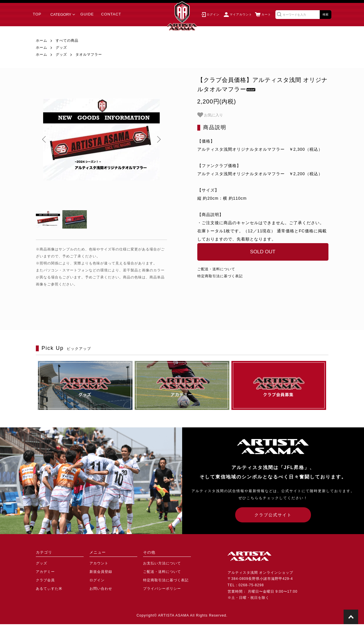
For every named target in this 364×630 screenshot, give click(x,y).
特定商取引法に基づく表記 (220, 276)
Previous (45, 139)
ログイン (97, 580)
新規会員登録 (101, 572)
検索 (326, 14)
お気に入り (210, 115)
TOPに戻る (351, 617)
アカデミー (45, 572)
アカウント (99, 563)
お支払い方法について (162, 563)
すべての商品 (67, 41)
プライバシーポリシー (162, 589)
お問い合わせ (101, 589)
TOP (37, 14)
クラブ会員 (45, 580)
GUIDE (87, 14)
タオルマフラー (89, 55)
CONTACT (111, 14)
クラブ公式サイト (273, 515)
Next (158, 139)
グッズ (61, 48)
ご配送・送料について (216, 269)
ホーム (42, 41)
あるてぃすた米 (49, 589)
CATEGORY (61, 14)
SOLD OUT (263, 252)
